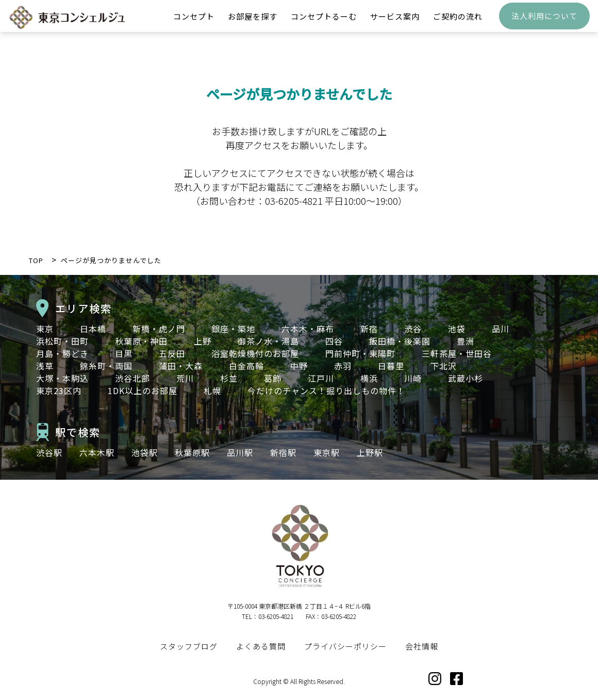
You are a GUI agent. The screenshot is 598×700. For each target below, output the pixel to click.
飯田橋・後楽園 (400, 341)
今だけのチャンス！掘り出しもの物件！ (326, 390)
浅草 (45, 366)
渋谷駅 (49, 452)
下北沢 (444, 366)
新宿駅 (283, 452)
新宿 (369, 329)
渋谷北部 (132, 378)
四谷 (334, 341)
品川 (501, 329)
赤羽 (343, 366)
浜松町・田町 (62, 341)
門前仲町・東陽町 (360, 353)
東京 (45, 329)
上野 (203, 341)
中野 (299, 366)
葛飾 (273, 378)
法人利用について (544, 23)
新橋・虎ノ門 (159, 329)
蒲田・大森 (181, 366)
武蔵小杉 (466, 378)
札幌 (212, 390)
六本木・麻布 (308, 329)
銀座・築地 (233, 329)
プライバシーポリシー (345, 646)
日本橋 (93, 329)
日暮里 (391, 366)
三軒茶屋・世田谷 (457, 353)
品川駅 (240, 452)
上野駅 (370, 452)
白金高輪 (246, 366)
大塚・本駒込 (62, 378)
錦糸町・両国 (106, 366)
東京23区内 (59, 390)
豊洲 (466, 341)
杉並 (229, 378)
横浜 (369, 378)
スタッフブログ (189, 646)
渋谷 (413, 329)
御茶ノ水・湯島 (268, 341)
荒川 (185, 378)
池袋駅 (145, 452)
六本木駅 (97, 452)
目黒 (124, 353)
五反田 (172, 353)
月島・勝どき (62, 353)
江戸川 (321, 378)
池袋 (457, 329)
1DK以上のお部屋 (143, 390)
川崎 (413, 378)
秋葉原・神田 (141, 341)
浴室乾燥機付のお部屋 (255, 353)
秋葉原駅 (192, 452)
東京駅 (327, 452)
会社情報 (422, 646)
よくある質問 (261, 646)
